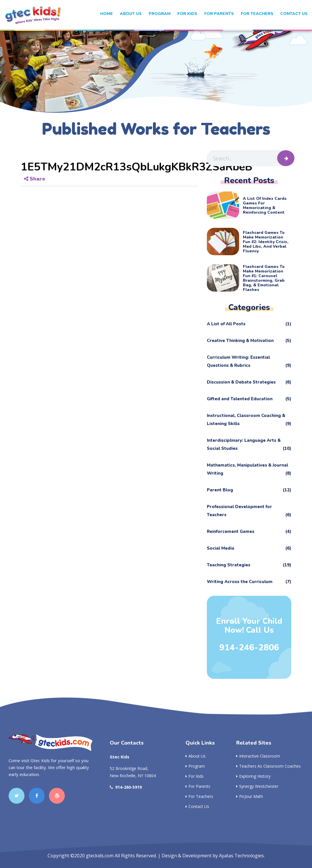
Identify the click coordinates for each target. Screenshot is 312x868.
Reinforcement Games (249, 531)
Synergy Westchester (257, 786)
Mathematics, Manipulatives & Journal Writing (249, 470)
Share (35, 179)
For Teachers (257, 14)
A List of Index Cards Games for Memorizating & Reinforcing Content (265, 206)
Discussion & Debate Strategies (249, 382)
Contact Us (294, 14)
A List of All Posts (249, 324)
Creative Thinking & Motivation (249, 341)
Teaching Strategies (249, 565)
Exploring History (253, 776)
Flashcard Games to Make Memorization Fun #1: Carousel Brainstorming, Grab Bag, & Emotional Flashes (264, 278)
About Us (131, 14)
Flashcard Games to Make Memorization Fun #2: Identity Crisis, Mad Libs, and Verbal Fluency (266, 242)
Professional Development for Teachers (249, 511)
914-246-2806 (249, 648)
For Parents (219, 14)
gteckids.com (100, 856)
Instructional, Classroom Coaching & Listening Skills (249, 420)
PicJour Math (250, 796)
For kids (187, 14)
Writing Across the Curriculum (249, 582)
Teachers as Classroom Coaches (268, 766)
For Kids (195, 776)
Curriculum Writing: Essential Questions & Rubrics (249, 362)
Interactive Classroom (258, 756)
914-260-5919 (126, 787)
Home (107, 14)
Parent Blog (249, 490)
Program (160, 14)
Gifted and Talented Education (249, 399)
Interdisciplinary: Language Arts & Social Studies (249, 445)
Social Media (249, 548)
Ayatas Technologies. (242, 856)
